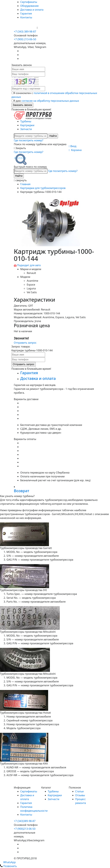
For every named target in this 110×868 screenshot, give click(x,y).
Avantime (33, 281)
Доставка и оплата (32, 10)
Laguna (31, 288)
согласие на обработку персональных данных (50, 101)
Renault (31, 273)
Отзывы (80, 795)
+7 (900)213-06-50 (25, 829)
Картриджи (27, 125)
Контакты (26, 17)
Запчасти (26, 129)
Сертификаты (29, 2)
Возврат (22, 491)
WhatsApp (8, 862)
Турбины (26, 121)
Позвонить (8, 866)
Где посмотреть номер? (29, 140)
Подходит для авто (29, 265)
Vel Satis (32, 292)
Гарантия (26, 14)
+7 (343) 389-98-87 (25, 32)
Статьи (80, 791)
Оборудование (30, 6)
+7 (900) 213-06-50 (25, 28)
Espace (31, 285)
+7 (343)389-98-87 (25, 821)
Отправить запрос (25, 343)
